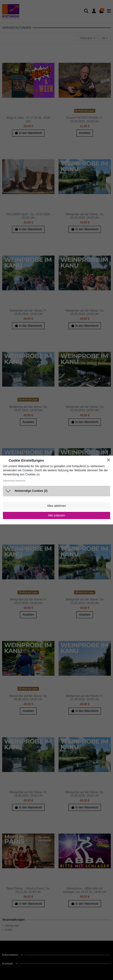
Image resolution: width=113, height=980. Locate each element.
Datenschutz (9, 481)
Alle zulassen (56, 515)
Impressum (21, 481)
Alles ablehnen (56, 506)
